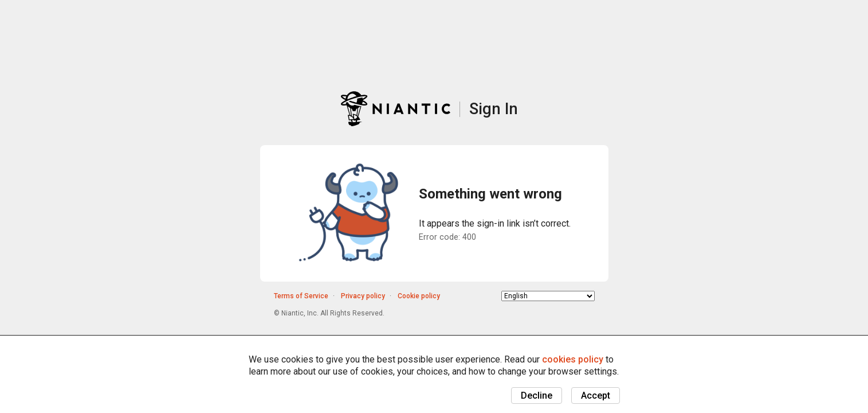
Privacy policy (363, 296)
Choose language (502, 296)
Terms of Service (301, 296)
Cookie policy (419, 296)
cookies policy (573, 359)
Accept (596, 396)
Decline (537, 396)
